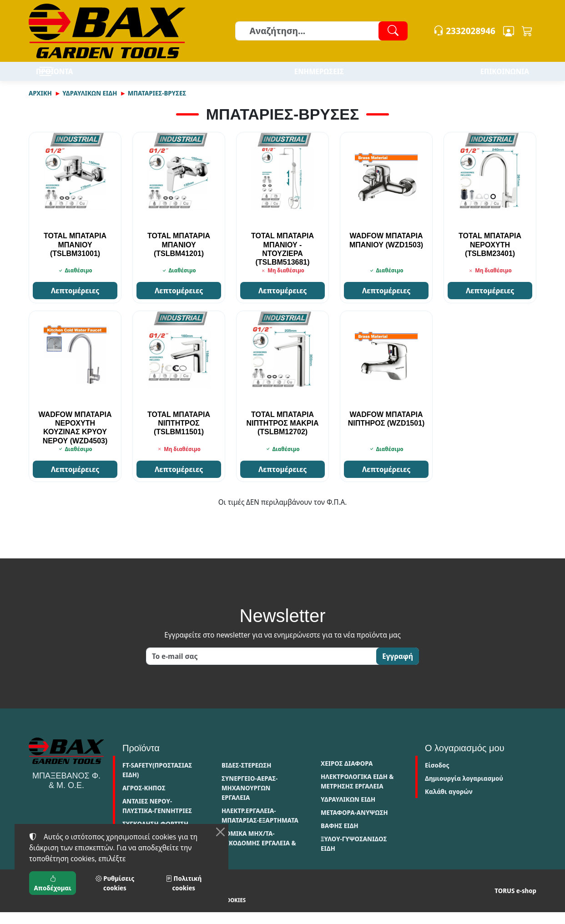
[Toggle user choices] (509, 31)
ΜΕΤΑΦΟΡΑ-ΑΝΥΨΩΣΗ (354, 824)
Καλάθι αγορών (449, 803)
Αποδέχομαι (53, 883)
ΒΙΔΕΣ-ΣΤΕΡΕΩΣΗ (246, 777)
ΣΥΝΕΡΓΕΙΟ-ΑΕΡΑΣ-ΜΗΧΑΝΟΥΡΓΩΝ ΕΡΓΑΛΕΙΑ (250, 800)
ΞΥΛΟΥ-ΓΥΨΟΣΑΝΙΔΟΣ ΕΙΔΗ (354, 855)
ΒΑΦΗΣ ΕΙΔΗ (340, 837)
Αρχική (40, 105)
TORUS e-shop (515, 902)
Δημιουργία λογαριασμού (464, 790)
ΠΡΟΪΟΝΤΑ (81, 77)
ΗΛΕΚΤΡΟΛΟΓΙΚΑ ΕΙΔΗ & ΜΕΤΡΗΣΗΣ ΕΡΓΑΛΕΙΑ (357, 793)
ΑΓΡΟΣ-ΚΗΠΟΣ (144, 800)
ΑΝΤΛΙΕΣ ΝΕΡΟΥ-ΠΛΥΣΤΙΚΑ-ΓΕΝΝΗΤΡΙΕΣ (157, 818)
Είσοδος (437, 777)
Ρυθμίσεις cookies (215, 912)
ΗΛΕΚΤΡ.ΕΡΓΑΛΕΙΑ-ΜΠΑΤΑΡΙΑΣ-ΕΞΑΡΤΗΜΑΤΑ (260, 827)
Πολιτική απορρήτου (99, 912)
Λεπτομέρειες (75, 302)
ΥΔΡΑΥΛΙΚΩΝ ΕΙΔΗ (90, 105)
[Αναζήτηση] (321, 31)
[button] (527, 31)
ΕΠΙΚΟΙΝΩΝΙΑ (505, 77)
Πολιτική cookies (158, 912)
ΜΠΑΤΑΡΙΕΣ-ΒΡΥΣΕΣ (157, 105)
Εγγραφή (398, 668)
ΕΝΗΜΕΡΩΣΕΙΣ (319, 77)
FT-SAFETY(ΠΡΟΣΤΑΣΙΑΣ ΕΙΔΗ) (157, 782)
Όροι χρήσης (46, 912)
